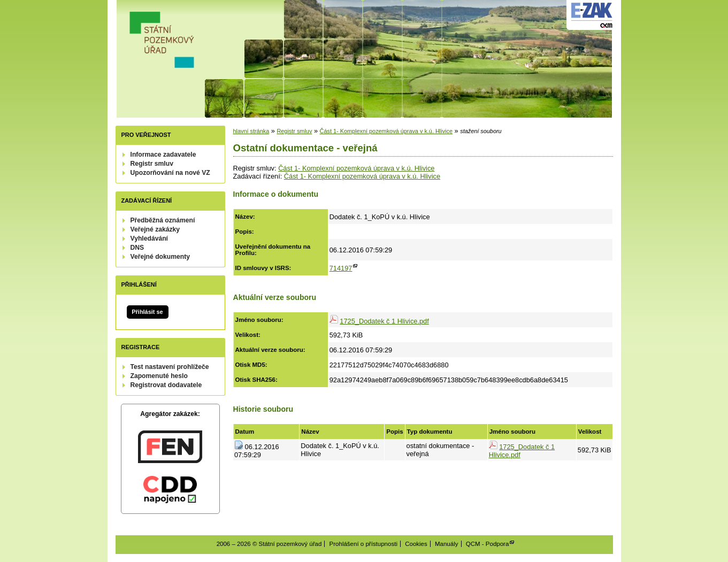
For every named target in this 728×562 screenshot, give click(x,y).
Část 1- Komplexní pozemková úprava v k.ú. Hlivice (386, 131)
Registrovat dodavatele (166, 385)
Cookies (416, 544)
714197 (341, 268)
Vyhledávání (150, 238)
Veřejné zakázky (155, 229)
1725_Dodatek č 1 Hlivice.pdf (384, 321)
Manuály (447, 544)
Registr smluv (152, 164)
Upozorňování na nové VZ (170, 173)
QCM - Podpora (488, 544)
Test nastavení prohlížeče (170, 367)
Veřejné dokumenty (160, 257)
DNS (137, 248)
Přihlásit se (147, 312)
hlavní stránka (251, 131)
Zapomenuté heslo (159, 376)
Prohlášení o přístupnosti (363, 544)
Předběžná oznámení (163, 220)
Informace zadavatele (163, 155)
